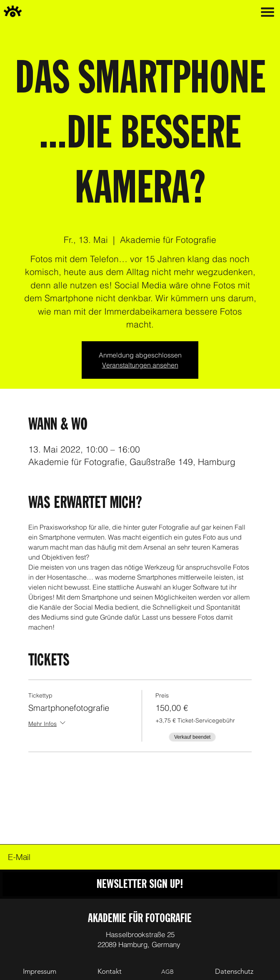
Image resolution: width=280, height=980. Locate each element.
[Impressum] (40, 972)
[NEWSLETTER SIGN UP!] (140, 884)
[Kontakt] (109, 972)
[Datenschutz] (234, 971)
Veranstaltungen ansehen (140, 365)
